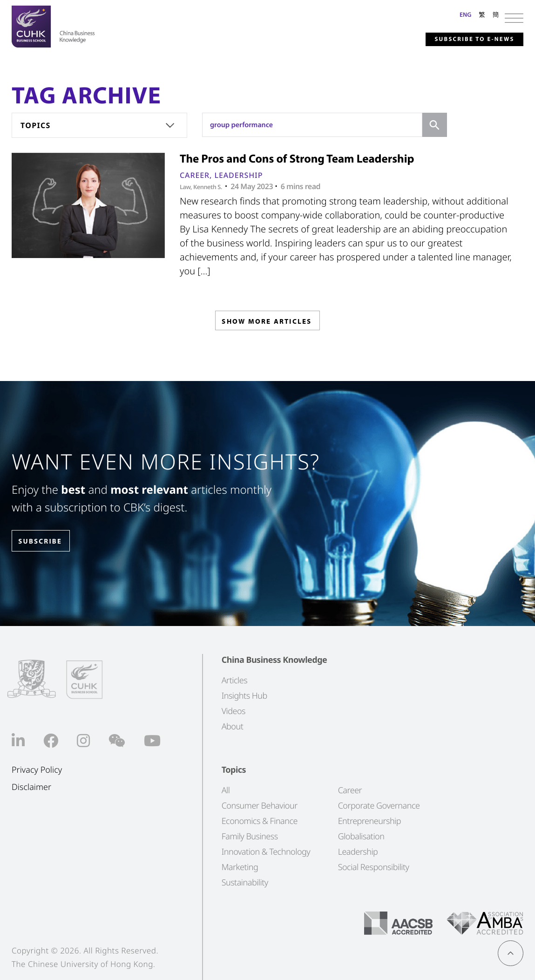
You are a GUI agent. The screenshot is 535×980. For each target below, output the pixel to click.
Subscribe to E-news (462, 39)
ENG (465, 14)
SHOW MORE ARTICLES (267, 323)
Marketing (240, 867)
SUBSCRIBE (46, 541)
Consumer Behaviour (260, 806)
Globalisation (361, 837)
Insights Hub (244, 696)
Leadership (238, 175)
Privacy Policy (37, 770)
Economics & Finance (260, 821)
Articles (234, 681)
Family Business (250, 837)
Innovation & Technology (266, 852)
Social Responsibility (374, 867)
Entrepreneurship (369, 821)
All (226, 790)
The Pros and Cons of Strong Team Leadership (297, 159)
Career (195, 175)
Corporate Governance (379, 806)
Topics (36, 125)
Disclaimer (31, 787)
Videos (234, 711)
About (233, 727)
